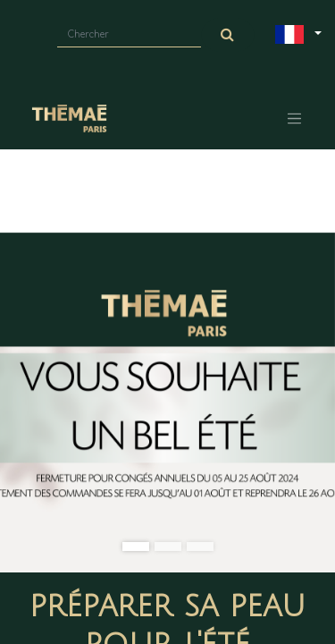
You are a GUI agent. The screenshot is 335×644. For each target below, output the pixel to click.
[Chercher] (228, 35)
